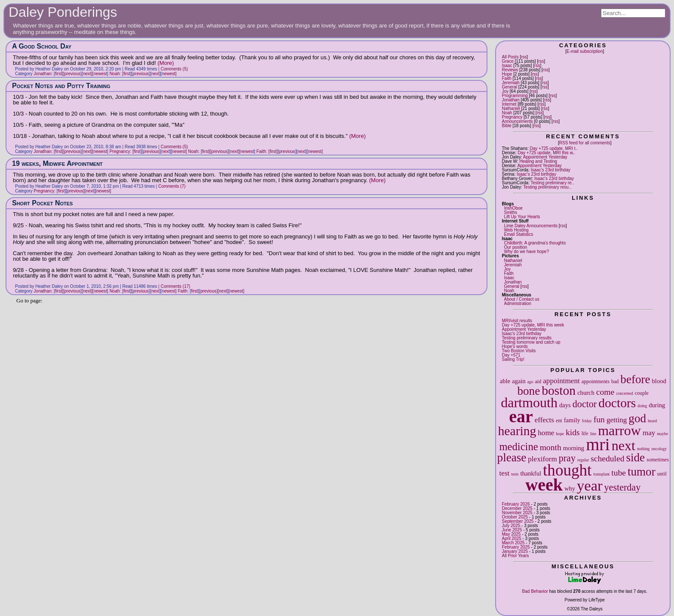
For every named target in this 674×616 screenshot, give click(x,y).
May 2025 (511, 534)
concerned (624, 393)
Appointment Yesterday (545, 157)
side (636, 457)
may (649, 433)
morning (574, 448)
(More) (165, 63)
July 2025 (511, 526)
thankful (531, 473)
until (662, 474)
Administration (517, 303)
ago (530, 382)
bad (615, 381)
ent (559, 421)
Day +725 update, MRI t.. (554, 148)
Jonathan (510, 100)
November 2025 (517, 513)
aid (538, 381)
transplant (601, 474)
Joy (505, 91)
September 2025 (518, 521)
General (509, 87)
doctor (585, 404)
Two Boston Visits (519, 351)
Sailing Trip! (513, 359)
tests (515, 474)
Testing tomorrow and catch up (531, 342)
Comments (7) (172, 186)
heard (652, 421)
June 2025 (512, 530)
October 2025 (515, 517)
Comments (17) (176, 286)
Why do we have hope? (526, 252)
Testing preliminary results (527, 338)
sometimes (658, 460)
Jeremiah (510, 83)
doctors (617, 403)
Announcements (517, 121)
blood (659, 381)
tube (619, 473)
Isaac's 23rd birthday (551, 170)
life (585, 433)
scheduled (607, 459)
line (593, 434)
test (505, 473)
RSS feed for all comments (585, 143)
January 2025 (515, 551)
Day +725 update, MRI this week (533, 325)
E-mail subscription (585, 51)
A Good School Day (42, 46)
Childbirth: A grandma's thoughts (535, 243)
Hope (507, 74)
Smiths (510, 212)
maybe (662, 434)
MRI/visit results (517, 321)
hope (560, 434)
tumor (642, 472)
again (519, 381)
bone (529, 391)
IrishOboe (513, 208)
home (546, 433)
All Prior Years (515, 556)
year (590, 485)
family (572, 420)
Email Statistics (518, 234)
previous (73, 74)
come (605, 392)
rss (524, 57)
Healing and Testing (538, 161)
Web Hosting (516, 230)
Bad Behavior (535, 591)
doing (642, 406)
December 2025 (517, 508)
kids (573, 432)
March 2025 (513, 543)
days (565, 405)
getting (617, 420)
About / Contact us (521, 299)
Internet (509, 104)
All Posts (510, 57)
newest (100, 74)
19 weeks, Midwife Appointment (57, 163)
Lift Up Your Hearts (522, 217)
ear (521, 416)
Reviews (510, 70)
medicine (518, 447)
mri (598, 444)
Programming (515, 96)
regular (583, 460)
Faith (506, 78)
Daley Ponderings (63, 12)
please (512, 457)
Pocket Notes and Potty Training (61, 86)
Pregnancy (512, 117)
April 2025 (511, 538)
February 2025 (516, 547)
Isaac (507, 66)
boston (559, 390)
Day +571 (511, 355)
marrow (619, 430)
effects (544, 420)
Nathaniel (511, 108)
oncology (659, 449)
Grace (507, 61)
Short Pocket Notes (42, 203)
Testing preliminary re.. (553, 183)
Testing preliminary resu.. (547, 187)
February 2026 (516, 504)
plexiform (542, 459)
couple (642, 393)
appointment (561, 381)
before (635, 379)
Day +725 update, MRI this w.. (546, 153)
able (505, 381)
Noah (507, 113)
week (544, 485)
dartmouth (529, 403)
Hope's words (515, 346)
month (551, 447)
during (657, 405)
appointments (596, 381)
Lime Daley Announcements (531, 226)
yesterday (623, 487)
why (570, 488)
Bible (506, 126)
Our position (515, 247)
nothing (643, 449)
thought (567, 470)
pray (567, 458)
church (586, 393)
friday (587, 421)
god (637, 418)
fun (599, 419)
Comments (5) (174, 69)
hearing (517, 431)
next (623, 445)
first (58, 74)
